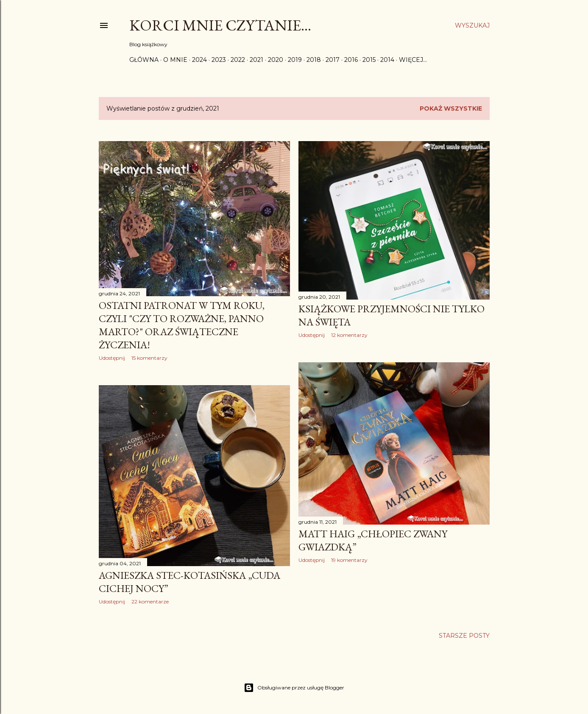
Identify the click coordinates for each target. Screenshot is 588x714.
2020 (276, 60)
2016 (351, 60)
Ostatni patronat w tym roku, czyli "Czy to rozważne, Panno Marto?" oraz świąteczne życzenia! (182, 325)
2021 (256, 60)
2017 (333, 60)
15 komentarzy (149, 358)
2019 (295, 60)
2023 (219, 60)
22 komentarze (150, 601)
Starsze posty (464, 636)
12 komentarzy (349, 335)
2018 (314, 60)
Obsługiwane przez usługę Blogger (294, 688)
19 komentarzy (349, 560)
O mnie (175, 60)
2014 (387, 60)
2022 (238, 60)
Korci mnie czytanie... (220, 25)
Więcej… (413, 60)
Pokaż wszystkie (451, 108)
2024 (199, 60)
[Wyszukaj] (472, 25)
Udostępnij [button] (112, 358)
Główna (144, 60)
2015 (369, 60)
